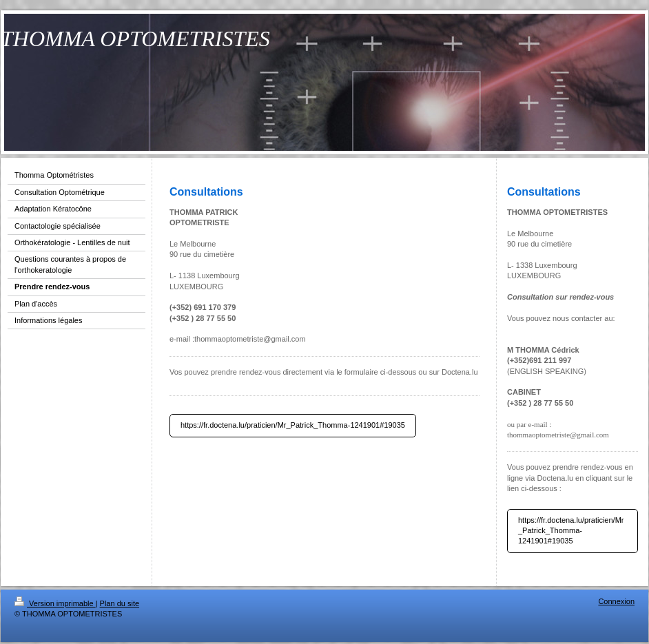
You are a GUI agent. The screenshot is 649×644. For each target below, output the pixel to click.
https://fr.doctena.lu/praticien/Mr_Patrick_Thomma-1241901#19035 (293, 425)
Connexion (616, 601)
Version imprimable (55, 603)
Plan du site (120, 603)
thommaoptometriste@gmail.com (250, 339)
